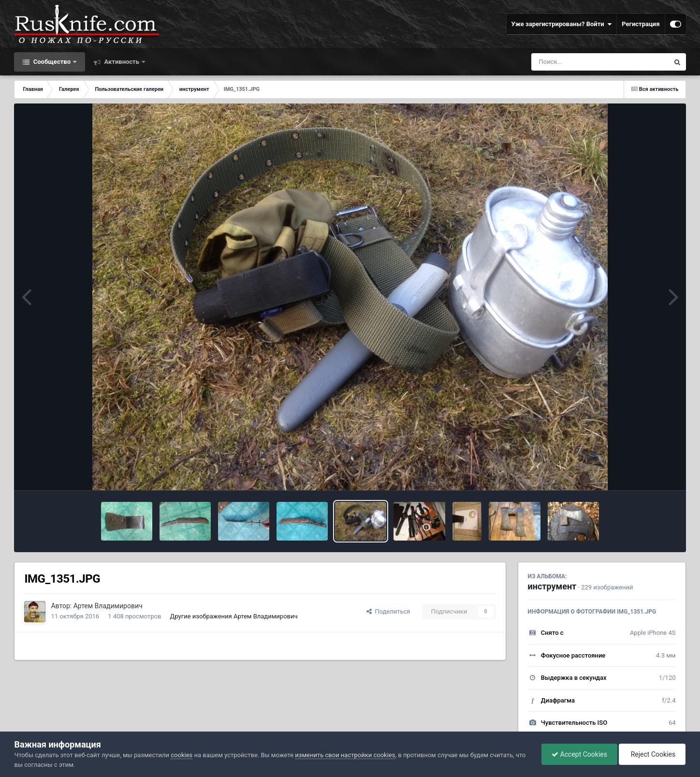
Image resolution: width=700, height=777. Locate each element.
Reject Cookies (652, 754)
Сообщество (52, 62)
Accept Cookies (579, 754)
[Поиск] (582, 62)
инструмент (552, 586)
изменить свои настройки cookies (345, 755)
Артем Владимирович (108, 606)
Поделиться (388, 611)
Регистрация (641, 24)
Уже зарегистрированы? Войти (562, 24)
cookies (182, 755)
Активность (122, 62)
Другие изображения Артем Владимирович (234, 616)
